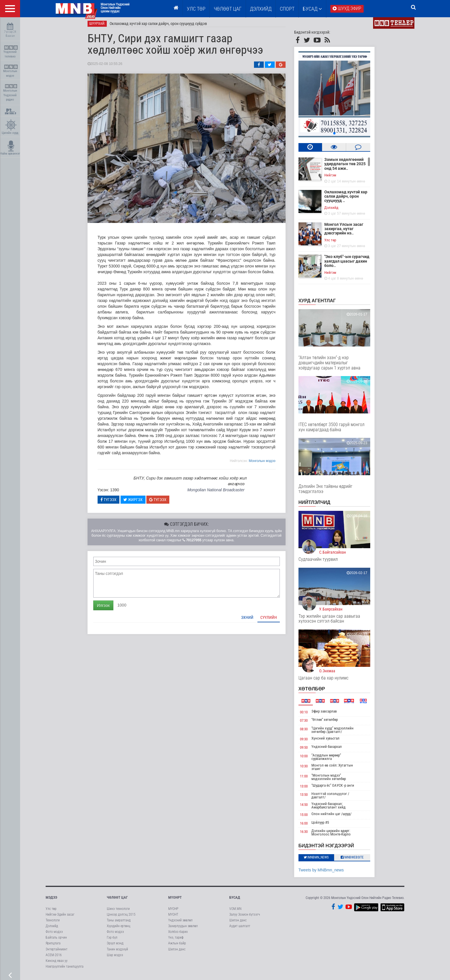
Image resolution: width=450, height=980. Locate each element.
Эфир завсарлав (328, 714)
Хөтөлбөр (316, 691)
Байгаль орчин (56, 940)
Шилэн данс (177, 952)
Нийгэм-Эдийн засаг (60, 917)
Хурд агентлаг (321, 303)
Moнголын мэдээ (266, 463)
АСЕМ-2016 (54, 957)
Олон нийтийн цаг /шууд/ (336, 816)
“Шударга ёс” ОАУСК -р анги (337, 788)
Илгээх (107, 608)
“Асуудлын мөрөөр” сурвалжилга (330, 759)
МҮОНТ (173, 917)
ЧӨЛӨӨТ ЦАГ (228, 9)
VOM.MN (235, 911)
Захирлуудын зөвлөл (183, 928)
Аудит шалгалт (240, 928)
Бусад (312, 9)
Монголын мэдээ (11, 71)
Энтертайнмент (57, 952)
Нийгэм (334, 177)
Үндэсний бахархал (331, 749)
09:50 (308, 750)
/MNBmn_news (320, 860)
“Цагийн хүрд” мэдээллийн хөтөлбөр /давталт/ (337, 732)
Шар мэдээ (115, 957)
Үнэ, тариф (176, 940)
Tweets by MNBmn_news (325, 872)
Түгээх (113, 502)
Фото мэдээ (54, 934)
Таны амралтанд (119, 923)
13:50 (308, 797)
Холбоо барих (178, 934)
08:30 (308, 731)
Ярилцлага (53, 946)
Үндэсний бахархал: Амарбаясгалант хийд (333, 808)
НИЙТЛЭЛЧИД (318, 505)
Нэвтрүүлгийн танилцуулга (65, 969)
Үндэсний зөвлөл (180, 923)
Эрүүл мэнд (115, 946)
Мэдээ (51, 900)
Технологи (53, 923)
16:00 (308, 826)
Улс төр (196, 9)
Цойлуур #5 (324, 825)
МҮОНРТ (175, 900)
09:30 (308, 741)
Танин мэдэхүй (117, 952)
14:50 (308, 807)
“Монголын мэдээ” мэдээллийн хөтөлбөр (333, 779)
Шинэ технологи (118, 911)
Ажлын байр (177, 946)
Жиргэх (137, 502)
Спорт (287, 9)
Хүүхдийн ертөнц (119, 928)
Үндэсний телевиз (11, 52)
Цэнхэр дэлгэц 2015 (121, 917)
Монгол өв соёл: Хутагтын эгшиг (336, 769)
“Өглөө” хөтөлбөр (329, 722)
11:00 (308, 778)
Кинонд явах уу (57, 963)
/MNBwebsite (356, 860)
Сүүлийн (273, 620)
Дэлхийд (261, 9)
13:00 (308, 789)
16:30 (308, 834)
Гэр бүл (112, 940)
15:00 (308, 817)
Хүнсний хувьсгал (330, 741)
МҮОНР (173, 911)
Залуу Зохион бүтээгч (245, 917)
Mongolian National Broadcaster (220, 492)
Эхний (251, 620)
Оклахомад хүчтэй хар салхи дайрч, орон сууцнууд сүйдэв (162, 26)
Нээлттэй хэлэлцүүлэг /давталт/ (335, 798)
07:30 (308, 723)
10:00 (308, 758)
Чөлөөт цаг (117, 900)
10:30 (308, 768)
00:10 (308, 714)
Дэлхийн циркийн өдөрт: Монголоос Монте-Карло (335, 835)
